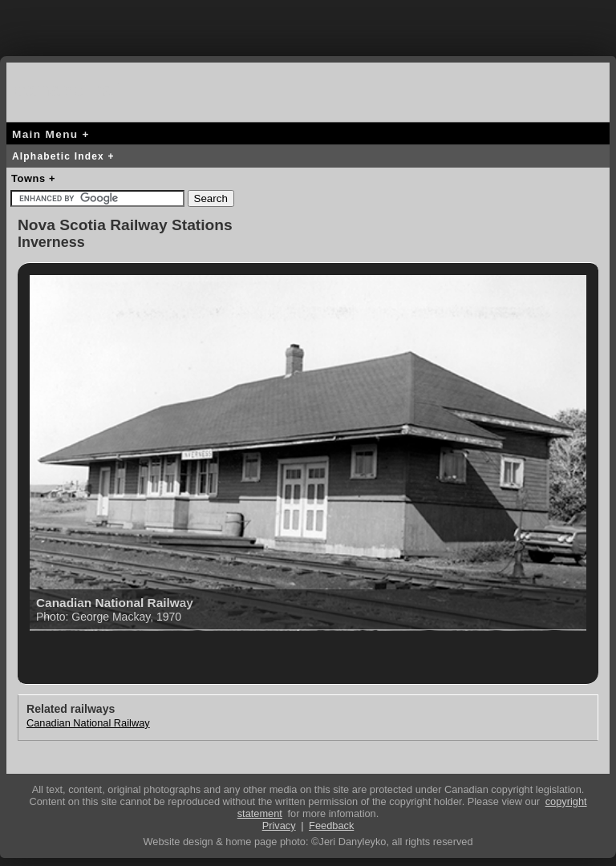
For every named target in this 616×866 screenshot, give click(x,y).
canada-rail (71, 89)
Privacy (279, 826)
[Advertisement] (308, 24)
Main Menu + (51, 134)
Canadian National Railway (88, 723)
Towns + (33, 178)
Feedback (331, 826)
